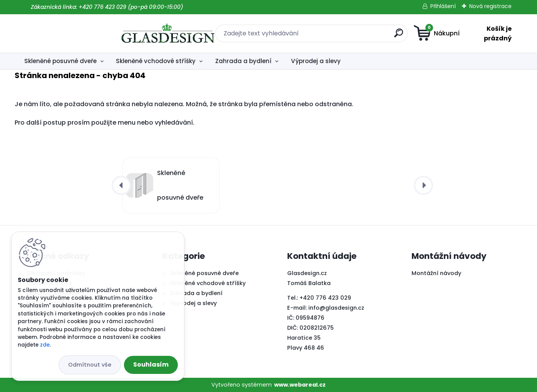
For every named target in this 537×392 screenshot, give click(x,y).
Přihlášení (443, 6)
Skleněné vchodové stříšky (156, 61)
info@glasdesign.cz (336, 308)
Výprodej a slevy (316, 61)
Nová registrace (490, 6)
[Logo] (66, 33)
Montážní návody (436, 273)
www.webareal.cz (300, 385)
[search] (345, 36)
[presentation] (121, 185)
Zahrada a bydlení (243, 61)
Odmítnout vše (90, 365)
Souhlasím (151, 364)
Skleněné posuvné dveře (60, 61)
